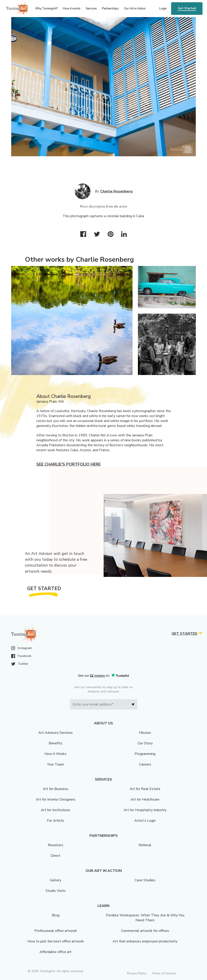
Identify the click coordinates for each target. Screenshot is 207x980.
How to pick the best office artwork (56, 941)
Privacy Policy (137, 973)
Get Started (187, 8)
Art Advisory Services (56, 733)
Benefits (56, 743)
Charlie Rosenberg (116, 191)
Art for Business (56, 789)
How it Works (56, 754)
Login (163, 9)
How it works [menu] (72, 9)
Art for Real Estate (145, 789)
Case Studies (145, 880)
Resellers (56, 845)
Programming (145, 754)
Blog (56, 915)
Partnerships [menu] (110, 9)
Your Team (56, 764)
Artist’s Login (145, 821)
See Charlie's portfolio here (69, 464)
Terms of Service (164, 973)
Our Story (145, 743)
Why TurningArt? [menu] (46, 9)
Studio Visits (56, 891)
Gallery (56, 880)
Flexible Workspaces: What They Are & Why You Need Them (145, 918)
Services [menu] (91, 9)
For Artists (56, 821)
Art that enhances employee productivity (145, 941)
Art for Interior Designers (56, 799)
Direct (56, 856)
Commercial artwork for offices (145, 931)
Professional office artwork (56, 931)
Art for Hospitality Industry (145, 810)
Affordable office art (56, 952)
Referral (145, 845)
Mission (145, 733)
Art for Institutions (56, 810)
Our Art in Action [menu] (135, 9)
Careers (145, 764)
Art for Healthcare (145, 799)
